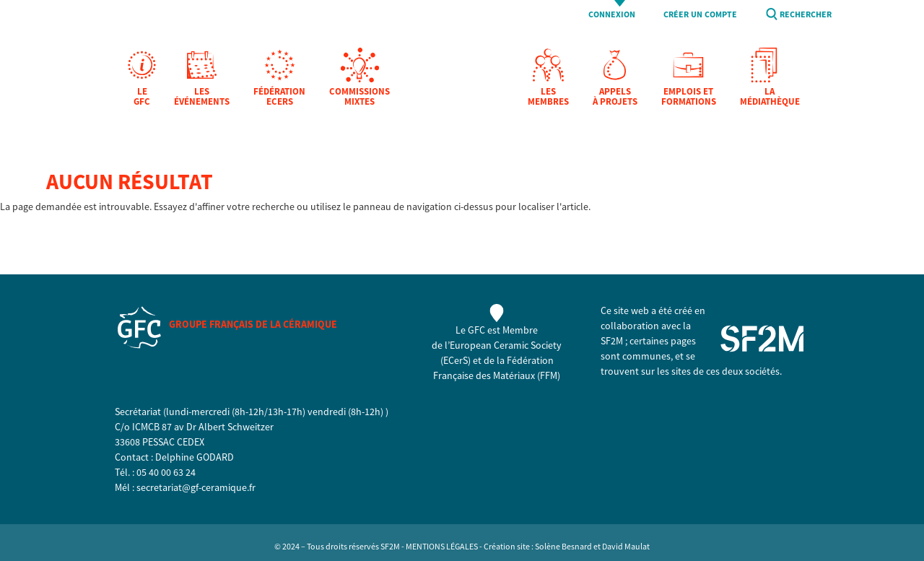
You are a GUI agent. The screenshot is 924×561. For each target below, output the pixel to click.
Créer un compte (700, 15)
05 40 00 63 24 (166, 472)
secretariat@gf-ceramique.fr (196, 487)
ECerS (456, 360)
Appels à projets (615, 97)
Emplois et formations (689, 97)
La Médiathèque (770, 97)
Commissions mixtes (359, 97)
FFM (549, 375)
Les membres (548, 97)
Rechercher (806, 15)
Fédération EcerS (279, 97)
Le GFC (142, 97)
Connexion (612, 15)
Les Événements (202, 97)
